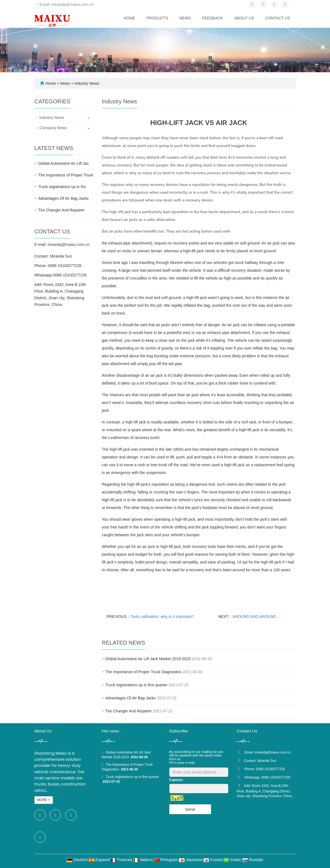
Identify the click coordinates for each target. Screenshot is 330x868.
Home (129, 18)
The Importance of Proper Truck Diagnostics (143, 672)
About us (244, 18)
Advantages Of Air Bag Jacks (131, 698)
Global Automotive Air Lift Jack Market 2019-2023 (148, 659)
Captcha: (176, 780)
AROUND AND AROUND (254, 617)
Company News (53, 128)
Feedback (213, 18)
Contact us (278, 18)
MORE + (44, 800)
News (185, 18)
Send (190, 809)
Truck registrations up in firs (62, 187)
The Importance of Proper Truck (66, 175)
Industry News (86, 83)
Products (157, 18)
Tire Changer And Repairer (129, 711)
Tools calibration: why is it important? (162, 617)
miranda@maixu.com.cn (69, 245)
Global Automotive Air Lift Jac (64, 163)
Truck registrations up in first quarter (137, 685)
